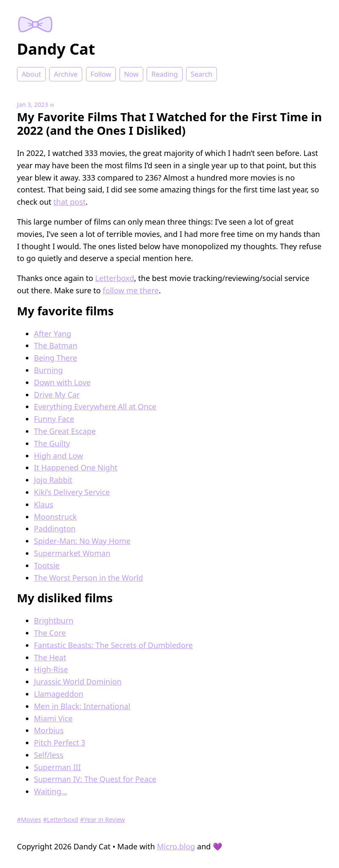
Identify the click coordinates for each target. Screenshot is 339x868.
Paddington (55, 529)
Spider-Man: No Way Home (82, 541)
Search (201, 74)
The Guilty (52, 443)
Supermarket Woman (72, 553)
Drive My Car (57, 395)
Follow (101, 74)
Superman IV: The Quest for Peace (95, 779)
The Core (50, 633)
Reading (164, 74)
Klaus (44, 504)
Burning (48, 370)
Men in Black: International (82, 706)
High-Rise (51, 669)
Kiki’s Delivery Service (72, 492)
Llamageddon (58, 694)
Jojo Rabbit (53, 480)
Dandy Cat (56, 49)
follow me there (131, 290)
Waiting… (51, 791)
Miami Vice (53, 718)
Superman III (57, 767)
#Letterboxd (61, 819)
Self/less (49, 755)
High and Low (58, 456)
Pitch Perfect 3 (60, 743)
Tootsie (47, 565)
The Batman (56, 345)
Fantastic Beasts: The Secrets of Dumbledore (113, 645)
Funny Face (54, 419)
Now (132, 74)
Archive (66, 74)
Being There (56, 358)
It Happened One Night (76, 467)
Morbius (49, 730)
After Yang (53, 334)
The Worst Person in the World (89, 578)
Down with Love (62, 382)
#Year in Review (103, 819)
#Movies (29, 819)
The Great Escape (65, 431)
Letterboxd (115, 278)
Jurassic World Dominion (78, 682)
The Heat (50, 657)
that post (69, 202)
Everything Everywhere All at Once (95, 406)
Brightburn (54, 620)
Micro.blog (176, 846)
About (31, 74)
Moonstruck (55, 517)
